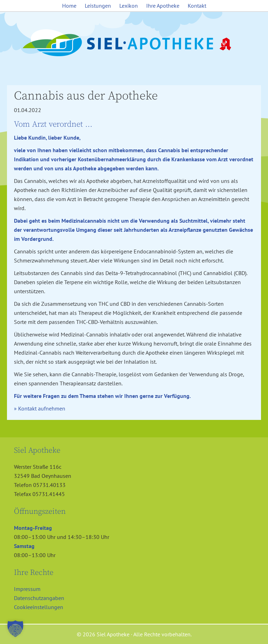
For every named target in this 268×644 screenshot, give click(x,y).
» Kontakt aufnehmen (40, 408)
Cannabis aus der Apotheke (86, 96)
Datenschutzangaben (39, 598)
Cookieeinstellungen (39, 607)
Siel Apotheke (134, 43)
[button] (15, 629)
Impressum (27, 589)
